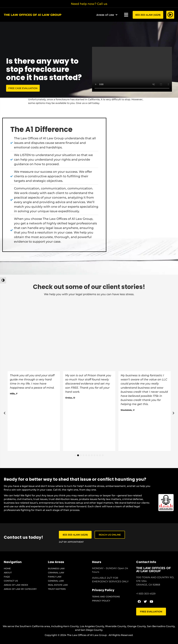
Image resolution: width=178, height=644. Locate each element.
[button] (126, 15)
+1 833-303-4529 (146, 594)
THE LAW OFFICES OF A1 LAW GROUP (154, 570)
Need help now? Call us (89, 4)
